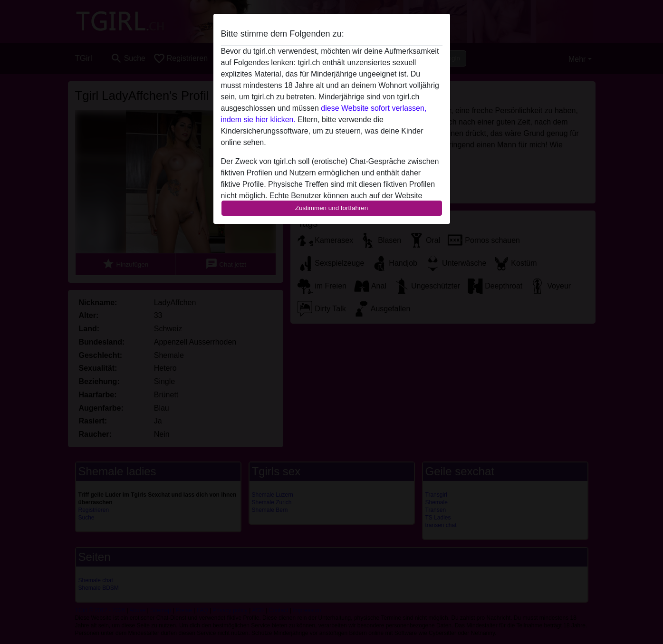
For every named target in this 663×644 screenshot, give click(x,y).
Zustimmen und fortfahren (332, 208)
